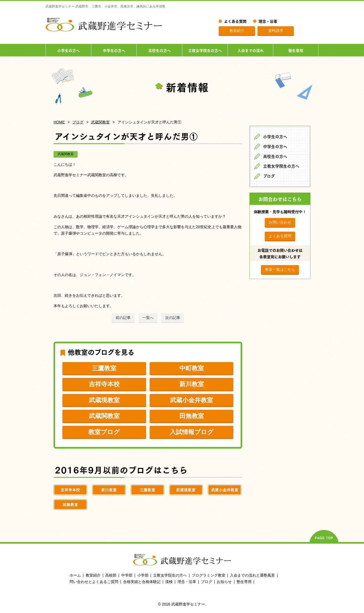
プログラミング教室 (208, 575)
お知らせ (224, 582)
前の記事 (123, 318)
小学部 (143, 575)
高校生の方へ (160, 50)
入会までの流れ (251, 50)
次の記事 (173, 318)
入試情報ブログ (192, 432)
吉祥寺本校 (104, 384)
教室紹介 (237, 31)
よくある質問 (235, 21)
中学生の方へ (114, 50)
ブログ (78, 122)
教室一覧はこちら (280, 269)
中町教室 (192, 368)
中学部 (127, 575)
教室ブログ (104, 432)
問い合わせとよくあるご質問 (94, 582)
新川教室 (192, 384)
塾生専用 (296, 50)
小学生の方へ (69, 50)
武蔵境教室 (104, 400)
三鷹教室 (104, 368)
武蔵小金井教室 (192, 400)
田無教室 (192, 416)
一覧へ (148, 318)
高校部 (111, 575)
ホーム (75, 575)
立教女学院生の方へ (205, 50)
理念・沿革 (268, 21)
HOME (59, 122)
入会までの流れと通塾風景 (252, 575)
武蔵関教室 (100, 122)
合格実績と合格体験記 (142, 582)
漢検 (169, 582)
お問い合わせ (280, 222)
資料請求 (276, 31)
